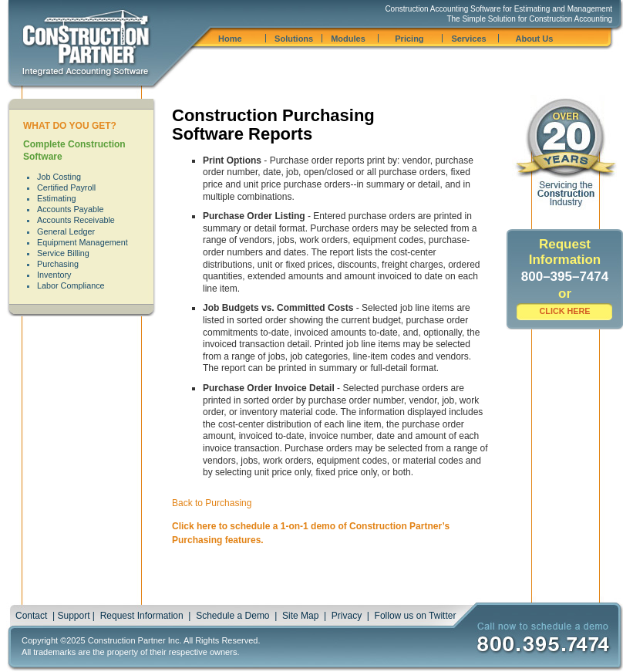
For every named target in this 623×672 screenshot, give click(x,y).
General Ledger (66, 231)
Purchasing (58, 264)
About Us (534, 39)
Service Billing (63, 253)
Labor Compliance (71, 285)
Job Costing (59, 177)
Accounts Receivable (76, 220)
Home (230, 39)
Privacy (347, 616)
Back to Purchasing (212, 503)
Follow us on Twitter (416, 616)
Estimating (56, 198)
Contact (31, 616)
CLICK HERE (565, 311)
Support (73, 616)
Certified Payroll (66, 187)
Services (468, 39)
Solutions (294, 39)
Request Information (142, 616)
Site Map (300, 616)
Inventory (54, 275)
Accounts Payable (70, 209)
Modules (348, 39)
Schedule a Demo (232, 616)
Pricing (409, 39)
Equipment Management (83, 242)
